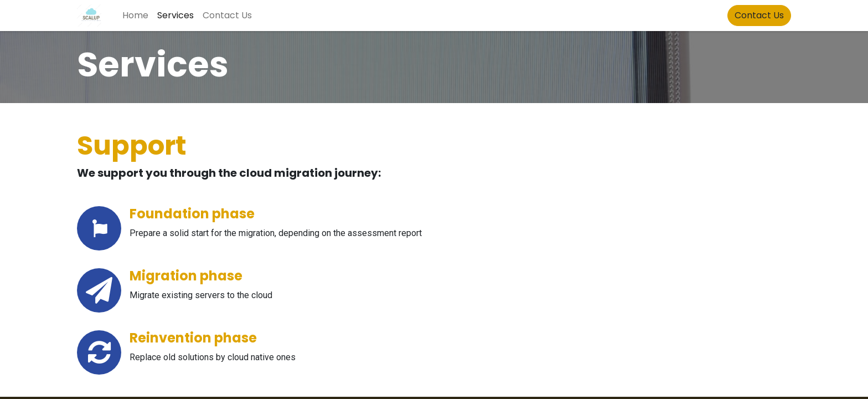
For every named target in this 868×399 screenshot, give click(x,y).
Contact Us (759, 15)
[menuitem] (135, 16)
